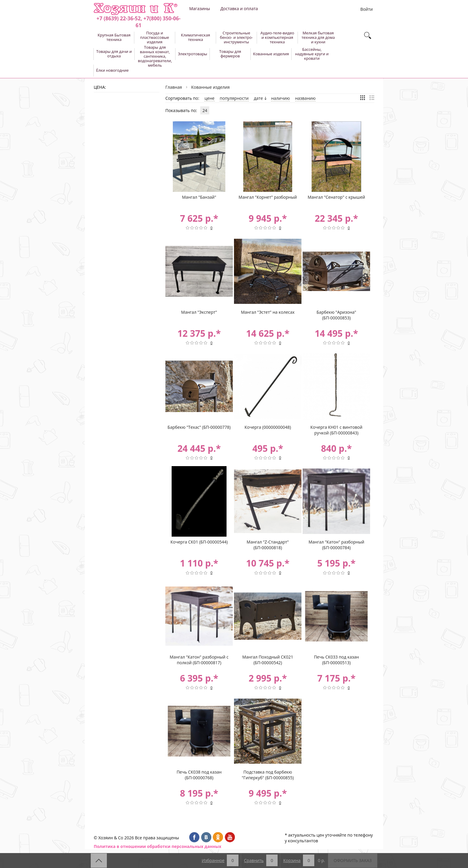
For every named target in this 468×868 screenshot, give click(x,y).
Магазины (200, 9)
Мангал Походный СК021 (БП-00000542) (268, 660)
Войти (367, 9)
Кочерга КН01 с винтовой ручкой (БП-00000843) (336, 430)
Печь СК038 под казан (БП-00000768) (199, 775)
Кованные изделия (211, 87)
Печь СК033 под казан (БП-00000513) (337, 660)
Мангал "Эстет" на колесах (268, 312)
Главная (174, 87)
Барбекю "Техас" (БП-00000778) (199, 427)
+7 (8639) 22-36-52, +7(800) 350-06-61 (138, 22)
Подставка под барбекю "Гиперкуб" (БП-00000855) (268, 775)
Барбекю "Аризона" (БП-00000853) (337, 315)
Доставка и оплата (239, 9)
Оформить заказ (353, 860)
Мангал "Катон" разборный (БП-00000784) (337, 545)
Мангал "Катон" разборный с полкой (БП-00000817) (199, 660)
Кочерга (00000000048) (268, 427)
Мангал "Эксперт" (199, 312)
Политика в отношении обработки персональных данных (157, 846)
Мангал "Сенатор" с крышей (337, 197)
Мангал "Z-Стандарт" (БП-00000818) (268, 545)
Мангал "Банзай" (199, 197)
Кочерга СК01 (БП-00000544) (199, 542)
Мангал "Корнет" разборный (268, 197)
